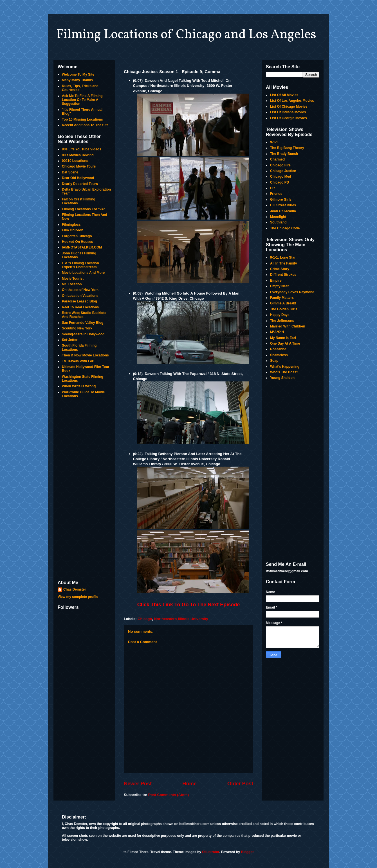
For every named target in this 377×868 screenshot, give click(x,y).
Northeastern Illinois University (181, 619)
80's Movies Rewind (78, 155)
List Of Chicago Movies (289, 107)
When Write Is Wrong (79, 386)
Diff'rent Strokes (283, 275)
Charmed (277, 159)
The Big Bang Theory (287, 148)
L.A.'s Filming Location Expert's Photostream (80, 265)
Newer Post (138, 784)
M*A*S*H (277, 332)
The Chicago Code (285, 228)
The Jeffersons (282, 321)
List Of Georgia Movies (289, 118)
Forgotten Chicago (77, 236)
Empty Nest (279, 286)
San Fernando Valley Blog (83, 323)
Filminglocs (71, 225)
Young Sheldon (282, 378)
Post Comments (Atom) (169, 795)
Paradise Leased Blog (79, 301)
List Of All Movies (284, 95)
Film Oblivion (73, 230)
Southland (278, 222)
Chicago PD (280, 182)
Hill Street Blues (283, 205)
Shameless (279, 355)
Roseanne (278, 349)
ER (272, 188)
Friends (276, 194)
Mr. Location (72, 284)
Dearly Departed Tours (80, 184)
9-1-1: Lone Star (283, 257)
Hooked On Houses (78, 242)
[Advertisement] (84, 490)
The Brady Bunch (284, 154)
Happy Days (280, 315)
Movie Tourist (73, 279)
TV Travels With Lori (78, 361)
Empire (276, 281)
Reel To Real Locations (80, 307)
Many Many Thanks (77, 80)
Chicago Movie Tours (79, 166)
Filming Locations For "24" (83, 209)
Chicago (145, 619)
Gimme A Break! (283, 303)
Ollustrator (211, 852)
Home (189, 784)
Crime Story (280, 269)
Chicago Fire (280, 165)
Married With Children (288, 326)
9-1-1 (274, 142)
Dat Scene (70, 172)
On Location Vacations (80, 296)
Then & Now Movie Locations (85, 355)
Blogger (247, 852)
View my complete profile (78, 597)
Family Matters (282, 298)
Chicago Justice (283, 171)
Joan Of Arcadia (283, 211)
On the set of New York (80, 290)
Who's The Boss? (284, 372)
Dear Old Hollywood (78, 178)
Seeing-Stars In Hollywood (83, 334)
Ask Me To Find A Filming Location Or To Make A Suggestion (82, 100)
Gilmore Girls (281, 200)
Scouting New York (77, 328)
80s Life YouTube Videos (82, 149)
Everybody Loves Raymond (292, 292)
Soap (274, 361)
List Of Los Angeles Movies (292, 101)
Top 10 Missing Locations (82, 119)
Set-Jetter (70, 340)
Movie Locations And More (83, 273)
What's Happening (285, 367)
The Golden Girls (284, 309)
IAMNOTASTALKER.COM (82, 247)
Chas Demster (75, 589)
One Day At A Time (285, 343)
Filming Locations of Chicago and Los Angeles (186, 35)
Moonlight (278, 217)
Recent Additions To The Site (85, 125)
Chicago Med (281, 177)
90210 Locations (75, 161)
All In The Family (283, 263)
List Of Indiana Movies (288, 112)
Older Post (240, 784)
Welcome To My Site (78, 74)
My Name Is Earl (283, 338)
